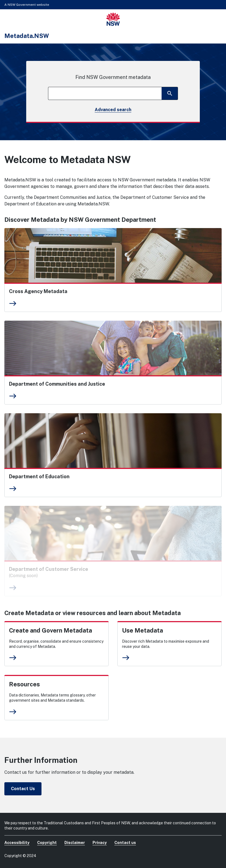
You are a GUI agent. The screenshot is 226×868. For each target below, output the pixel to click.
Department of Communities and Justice (57, 384)
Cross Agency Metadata (38, 291)
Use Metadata (142, 630)
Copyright (47, 843)
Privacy (100, 843)
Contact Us (23, 789)
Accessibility (17, 843)
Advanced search (113, 110)
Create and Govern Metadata (50, 630)
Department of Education (39, 476)
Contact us (125, 843)
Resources (24, 684)
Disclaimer (75, 843)
